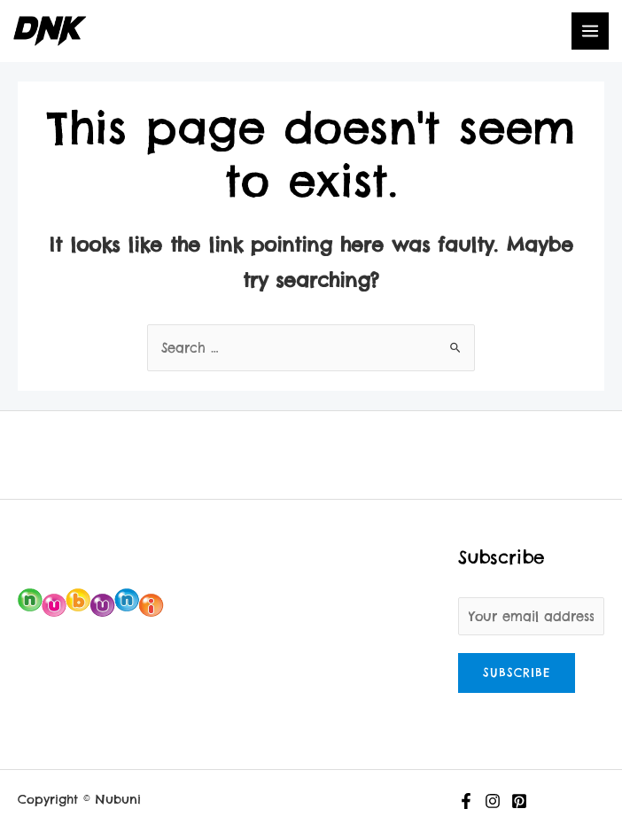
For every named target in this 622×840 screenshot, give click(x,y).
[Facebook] (466, 801)
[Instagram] (493, 801)
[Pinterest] (519, 801)
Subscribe (517, 673)
